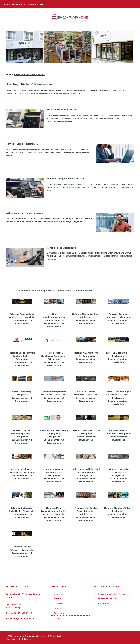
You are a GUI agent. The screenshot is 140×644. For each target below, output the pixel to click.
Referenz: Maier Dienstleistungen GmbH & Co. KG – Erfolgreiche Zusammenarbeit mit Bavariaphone (54, 514)
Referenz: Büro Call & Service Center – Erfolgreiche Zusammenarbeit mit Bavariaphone (118, 475)
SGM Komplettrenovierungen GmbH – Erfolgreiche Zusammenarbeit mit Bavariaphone (54, 320)
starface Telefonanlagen (109, 599)
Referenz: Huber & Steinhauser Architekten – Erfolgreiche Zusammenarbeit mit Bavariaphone (54, 359)
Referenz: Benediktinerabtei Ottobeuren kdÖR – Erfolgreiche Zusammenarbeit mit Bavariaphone (86, 475)
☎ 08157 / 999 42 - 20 (12, 4)
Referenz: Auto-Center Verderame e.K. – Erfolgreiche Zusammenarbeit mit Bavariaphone (54, 475)
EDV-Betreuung (105, 604)
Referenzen (59, 613)
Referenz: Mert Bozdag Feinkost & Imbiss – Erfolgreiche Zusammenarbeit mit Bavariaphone (86, 514)
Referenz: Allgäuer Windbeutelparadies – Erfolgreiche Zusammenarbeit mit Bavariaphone (22, 437)
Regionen (58, 618)
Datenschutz (59, 604)
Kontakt (57, 599)
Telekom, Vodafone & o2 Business (114, 594)
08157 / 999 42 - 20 (23, 613)
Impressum (59, 594)
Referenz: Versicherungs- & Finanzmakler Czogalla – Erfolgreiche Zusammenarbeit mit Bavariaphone (118, 398)
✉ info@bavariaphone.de (33, 4)
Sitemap (57, 608)
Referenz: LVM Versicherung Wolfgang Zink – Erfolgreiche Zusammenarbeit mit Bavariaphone (54, 437)
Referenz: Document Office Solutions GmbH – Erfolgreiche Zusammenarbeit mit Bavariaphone (22, 359)
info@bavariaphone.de (24, 619)
